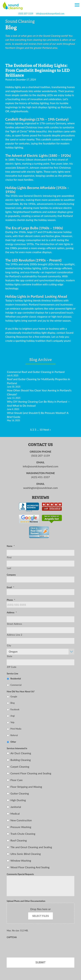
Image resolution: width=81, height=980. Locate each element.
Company (11, 575)
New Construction (21, 820)
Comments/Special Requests (20, 874)
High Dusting (18, 800)
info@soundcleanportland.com (50, 14)
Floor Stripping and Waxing (26, 787)
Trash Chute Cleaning (23, 834)
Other (13, 742)
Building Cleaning (21, 760)
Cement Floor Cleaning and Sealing (31, 773)
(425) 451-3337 (40, 477)
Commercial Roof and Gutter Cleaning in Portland (36, 372)
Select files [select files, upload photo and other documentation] (40, 916)
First (9, 557)
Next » (47, 430)
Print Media (16, 729)
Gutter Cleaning (20, 793)
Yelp (12, 722)
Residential (16, 679)
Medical (15, 814)
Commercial (16, 685)
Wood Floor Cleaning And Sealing (30, 867)
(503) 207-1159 (26, 14)
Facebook (15, 709)
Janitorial (16, 807)
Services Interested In (17, 748)
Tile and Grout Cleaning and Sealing (31, 847)
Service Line (12, 674)
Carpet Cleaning (20, 767)
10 (41, 430)
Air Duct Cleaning (21, 753)
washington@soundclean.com (40, 488)
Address (12, 612)
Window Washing (21, 860)
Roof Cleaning (19, 840)
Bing (13, 703)
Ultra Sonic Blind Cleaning (26, 854)
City (9, 646)
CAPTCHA (12, 937)
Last (9, 568)
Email (10, 587)
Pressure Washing (21, 827)
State (9, 656)
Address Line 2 (14, 635)
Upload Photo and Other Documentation (26, 901)
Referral (14, 735)
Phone (11, 600)
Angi (13, 716)
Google (14, 697)
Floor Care (17, 780)
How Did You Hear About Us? (21, 691)
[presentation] (32, 946)
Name (11, 546)
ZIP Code (12, 667)
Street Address (14, 624)
